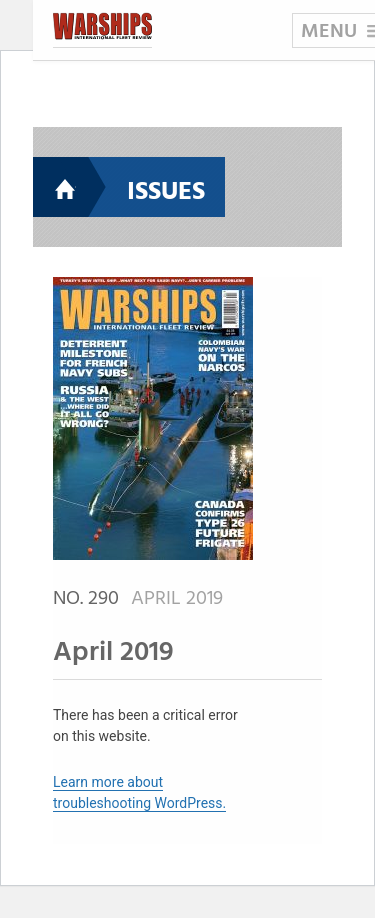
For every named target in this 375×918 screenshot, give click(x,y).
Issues (166, 192)
